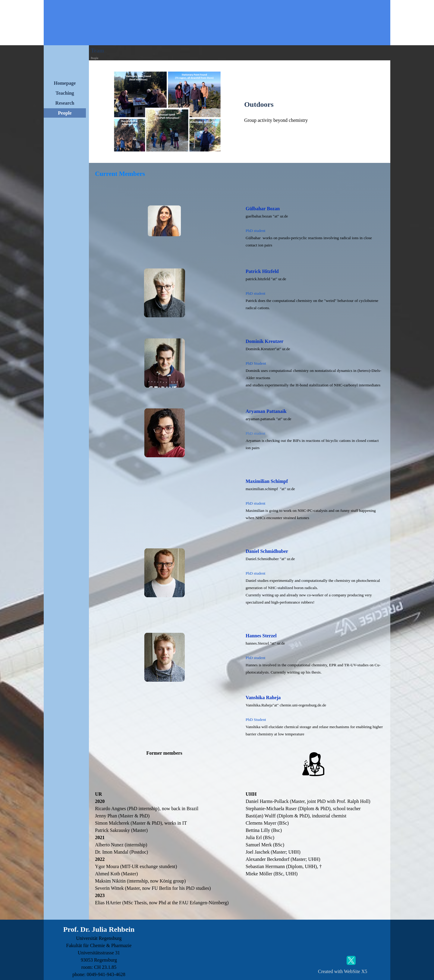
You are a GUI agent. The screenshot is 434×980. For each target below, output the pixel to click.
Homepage (65, 83)
